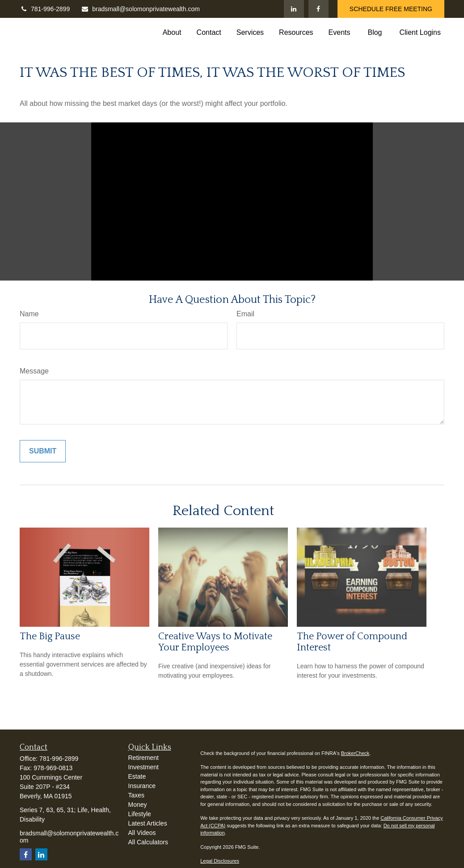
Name (29, 314)
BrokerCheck (355, 753)
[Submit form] (43, 451)
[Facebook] (318, 9)
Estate (137, 776)
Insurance (142, 786)
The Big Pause (50, 636)
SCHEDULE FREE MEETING (391, 9)
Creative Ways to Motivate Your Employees (215, 642)
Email (245, 314)
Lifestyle (140, 814)
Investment (143, 767)
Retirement (143, 758)
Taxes (137, 795)
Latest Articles (148, 823)
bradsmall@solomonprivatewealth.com (140, 9)
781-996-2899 (45, 9)
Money (138, 805)
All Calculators (148, 842)
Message (34, 371)
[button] (172, 32)
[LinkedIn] (294, 9)
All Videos (142, 833)
